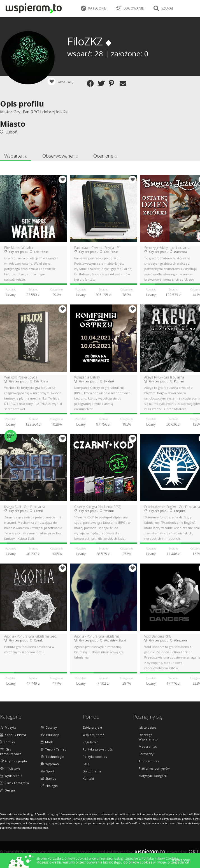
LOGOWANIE (130, 8)
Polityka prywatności (98, 749)
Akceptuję (181, 860)
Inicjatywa (10, 768)
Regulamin (91, 742)
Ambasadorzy (149, 761)
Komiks (7, 742)
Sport (47, 771)
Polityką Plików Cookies (160, 858)
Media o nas (148, 746)
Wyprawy (50, 764)
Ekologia (49, 786)
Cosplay (49, 727)
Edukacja (50, 735)
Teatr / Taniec (53, 749)
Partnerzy (146, 754)
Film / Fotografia (14, 783)
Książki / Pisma (13, 735)
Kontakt (88, 778)
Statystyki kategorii (153, 776)
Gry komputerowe (11, 752)
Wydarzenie (11, 776)
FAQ (86, 764)
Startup (48, 778)
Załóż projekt (92, 727)
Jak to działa (147, 727)
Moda (47, 742)
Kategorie (93, 8)
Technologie (52, 757)
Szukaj (163, 8)
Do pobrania (92, 771)
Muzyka (8, 727)
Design (7, 790)
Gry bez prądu (13, 761)
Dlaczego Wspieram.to (148, 737)
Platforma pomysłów (154, 768)
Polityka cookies (95, 757)
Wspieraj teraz (93, 735)
